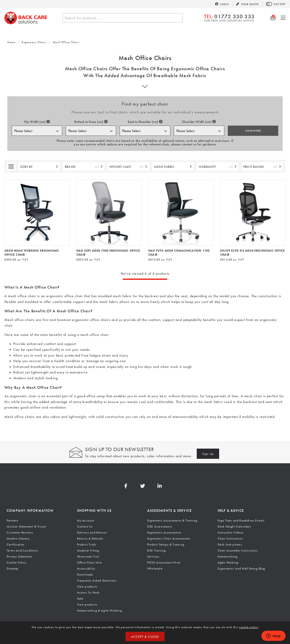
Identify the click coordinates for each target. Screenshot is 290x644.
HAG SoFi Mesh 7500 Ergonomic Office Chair (108, 253)
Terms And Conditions (22, 550)
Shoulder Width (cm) (199, 122)
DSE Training (156, 550)
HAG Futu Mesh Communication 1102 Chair (179, 253)
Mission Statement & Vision (26, 526)
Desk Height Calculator (234, 526)
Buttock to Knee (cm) (91, 122)
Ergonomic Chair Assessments (169, 538)
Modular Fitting (88, 550)
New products (87, 586)
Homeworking (228, 556)
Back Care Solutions (26, 18)
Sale (80, 598)
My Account (86, 520)
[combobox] (123, 18)
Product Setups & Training (166, 544)
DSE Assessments (160, 526)
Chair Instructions (230, 538)
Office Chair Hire (89, 562)
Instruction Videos (231, 532)
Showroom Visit (88, 556)
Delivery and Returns (92, 532)
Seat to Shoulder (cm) (145, 122)
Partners (13, 520)
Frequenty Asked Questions (97, 580)
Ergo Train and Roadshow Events (241, 520)
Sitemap (12, 568)
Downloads (85, 574)
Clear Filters (253, 131)
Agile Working (228, 562)
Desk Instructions (230, 544)
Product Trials (87, 544)
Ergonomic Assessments (164, 532)
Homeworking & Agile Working (99, 610)
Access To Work (88, 592)
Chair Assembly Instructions (238, 550)
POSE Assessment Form (164, 562)
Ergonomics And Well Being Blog (241, 568)
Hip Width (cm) (37, 122)
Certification (16, 544)
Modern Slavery (18, 538)
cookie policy (249, 627)
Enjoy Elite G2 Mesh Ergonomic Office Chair (253, 253)
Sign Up (208, 454)
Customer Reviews (20, 532)
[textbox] (123, 18)
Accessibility (86, 568)
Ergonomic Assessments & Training (172, 520)
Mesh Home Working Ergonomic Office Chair (32, 253)
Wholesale (155, 568)
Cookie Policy (17, 562)
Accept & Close (145, 637)
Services (153, 556)
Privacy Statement (19, 556)
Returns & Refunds (90, 538)
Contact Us (85, 526)
